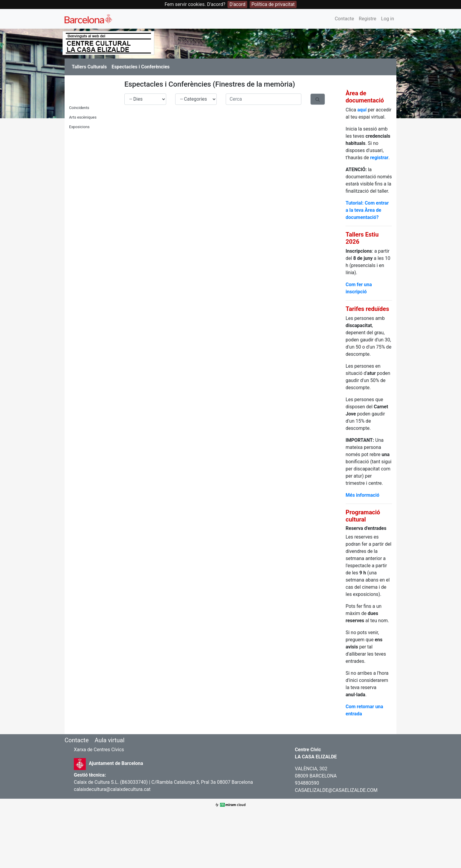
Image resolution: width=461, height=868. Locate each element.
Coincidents (79, 108)
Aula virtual (109, 740)
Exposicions (79, 127)
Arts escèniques (83, 117)
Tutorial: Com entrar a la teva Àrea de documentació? (367, 210)
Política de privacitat (273, 4)
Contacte (344, 19)
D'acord (237, 4)
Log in (388, 19)
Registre (367, 19)
